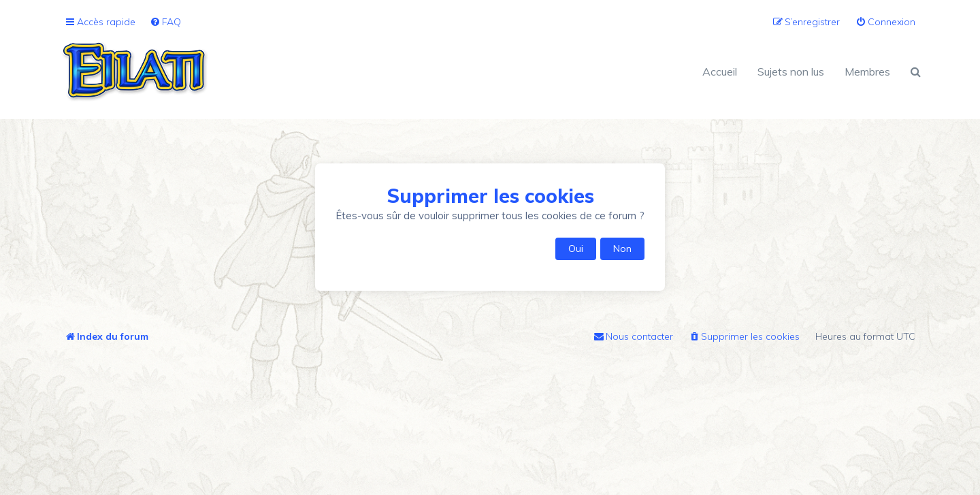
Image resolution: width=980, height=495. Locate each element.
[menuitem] (165, 22)
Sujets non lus (791, 71)
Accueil (720, 71)
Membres (867, 71)
